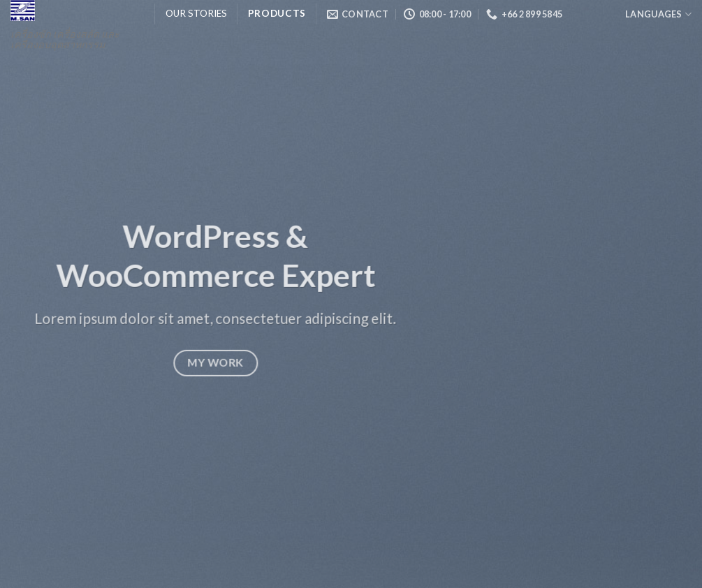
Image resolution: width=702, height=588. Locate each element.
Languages (658, 14)
